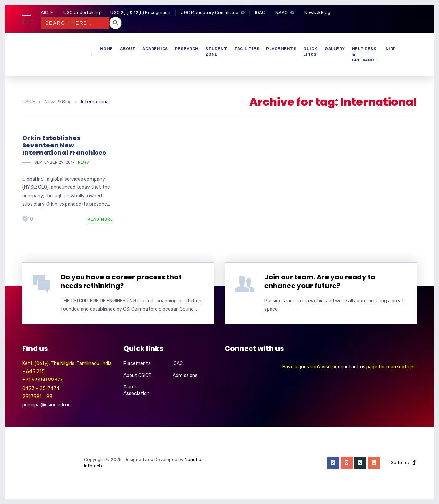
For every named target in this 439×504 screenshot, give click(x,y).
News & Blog (317, 13)
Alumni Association (137, 390)
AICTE (47, 13)
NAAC (282, 13)
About (128, 49)
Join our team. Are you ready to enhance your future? (320, 281)
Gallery (335, 49)
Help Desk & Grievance (365, 55)
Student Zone (216, 52)
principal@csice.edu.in (46, 405)
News (84, 162)
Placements (281, 49)
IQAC (260, 13)
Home (107, 49)
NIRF (391, 49)
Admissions (185, 375)
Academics (155, 49)
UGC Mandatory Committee (210, 13)
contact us (353, 367)
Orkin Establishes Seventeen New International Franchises (64, 145)
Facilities (247, 49)
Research (187, 49)
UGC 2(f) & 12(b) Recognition (140, 13)
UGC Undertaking (82, 13)
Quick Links (310, 52)
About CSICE (137, 375)
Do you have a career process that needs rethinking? (121, 281)
